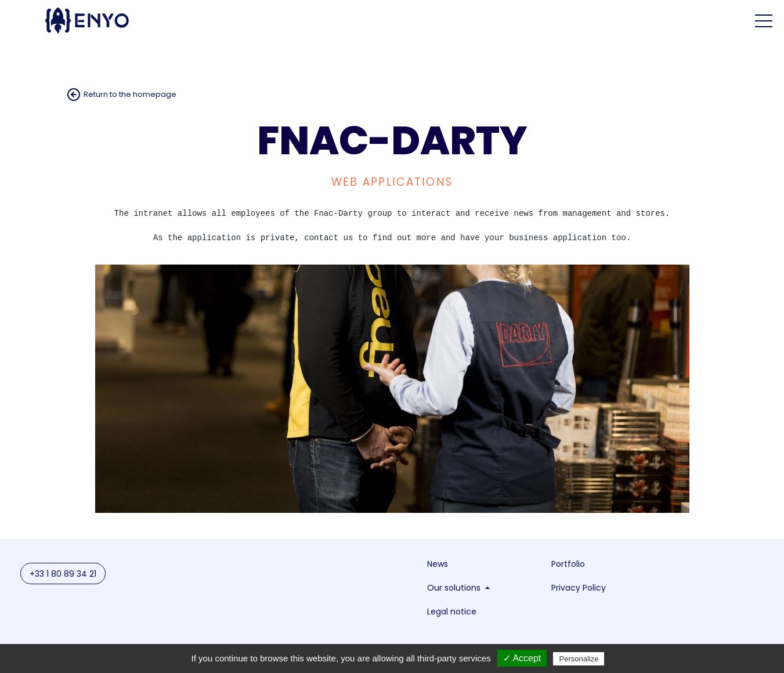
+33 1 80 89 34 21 (63, 574)
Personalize (579, 659)
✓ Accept (522, 658)
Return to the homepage (130, 94)
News (438, 565)
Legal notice (452, 612)
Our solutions (455, 588)
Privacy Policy (579, 588)
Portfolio (568, 565)
